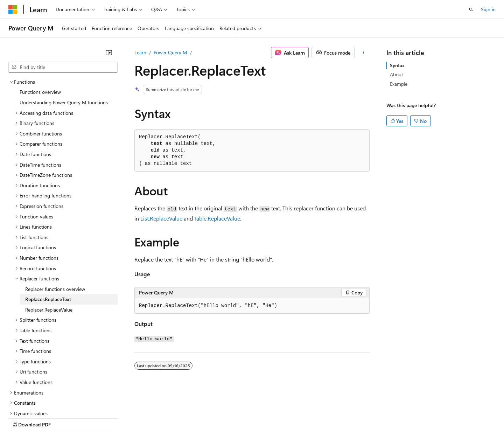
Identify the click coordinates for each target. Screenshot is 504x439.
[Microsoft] (13, 9)
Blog (95, 418)
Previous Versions (64, 418)
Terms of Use (256, 418)
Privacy (153, 418)
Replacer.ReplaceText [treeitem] (48, 238)
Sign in (488, 9)
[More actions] (363, 53)
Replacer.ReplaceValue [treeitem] (49, 249)
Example (399, 84)
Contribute (125, 418)
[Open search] (471, 9)
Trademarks (290, 418)
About (397, 74)
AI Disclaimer (22, 418)
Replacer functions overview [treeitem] (55, 228)
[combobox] (63, 67)
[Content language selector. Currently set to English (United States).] (40, 401)
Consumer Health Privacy (201, 418)
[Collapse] (109, 53)
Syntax (397, 65)
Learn (140, 52)
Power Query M (170, 52)
